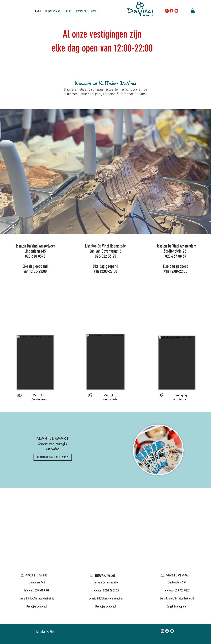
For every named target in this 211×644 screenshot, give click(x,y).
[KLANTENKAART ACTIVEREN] (53, 457)
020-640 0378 (35, 256)
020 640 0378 (42, 590)
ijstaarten (112, 90)
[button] (81, 11)
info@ (32, 598)
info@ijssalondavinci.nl (110, 598)
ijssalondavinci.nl (44, 598)
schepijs (97, 90)
